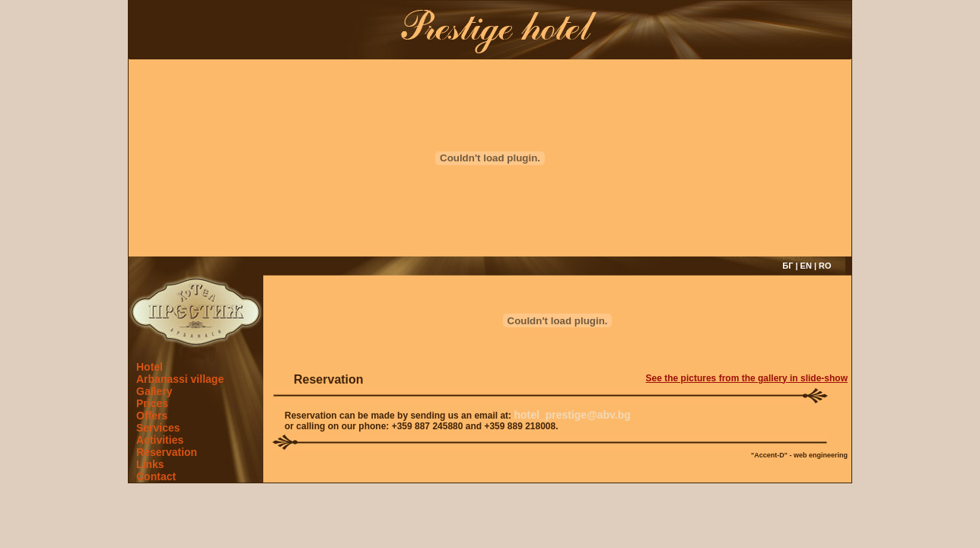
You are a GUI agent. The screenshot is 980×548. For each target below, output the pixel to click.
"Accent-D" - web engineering (799, 455)
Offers (152, 416)
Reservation (167, 452)
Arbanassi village (180, 379)
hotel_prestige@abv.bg (572, 415)
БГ (787, 266)
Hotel (150, 367)
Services (158, 428)
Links (150, 464)
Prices (152, 403)
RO (825, 266)
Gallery (154, 391)
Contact (156, 476)
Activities (160, 440)
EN (806, 266)
